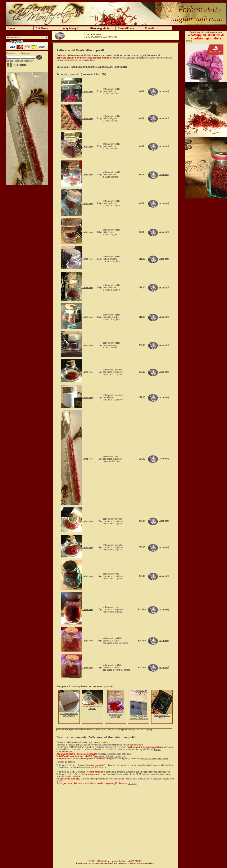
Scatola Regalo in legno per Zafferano (139, 717)
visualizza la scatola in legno (154, 759)
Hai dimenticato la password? (20, 61)
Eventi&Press (126, 28)
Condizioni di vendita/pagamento (206, 32)
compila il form (93, 730)
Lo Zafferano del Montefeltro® (70, 747)
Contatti (150, 28)
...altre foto (87, 91)
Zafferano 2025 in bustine (162, 717)
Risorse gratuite (100, 28)
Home (12, 28)
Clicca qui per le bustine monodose (109, 756)
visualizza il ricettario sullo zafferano (114, 754)
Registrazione (21, 65)
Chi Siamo (42, 28)
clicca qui (132, 783)
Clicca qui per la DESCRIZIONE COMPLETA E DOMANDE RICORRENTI (92, 67)
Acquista (164, 91)
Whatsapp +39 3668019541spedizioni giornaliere (206, 37)
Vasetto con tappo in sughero (92, 707)
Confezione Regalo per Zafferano (69, 715)
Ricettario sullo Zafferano (115, 716)
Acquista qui (71, 28)
